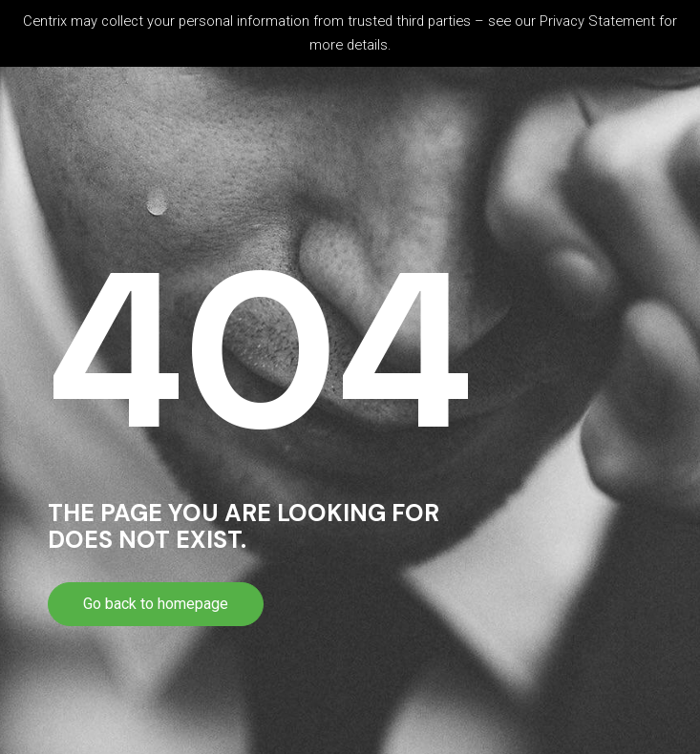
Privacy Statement (597, 21)
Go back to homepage (156, 604)
